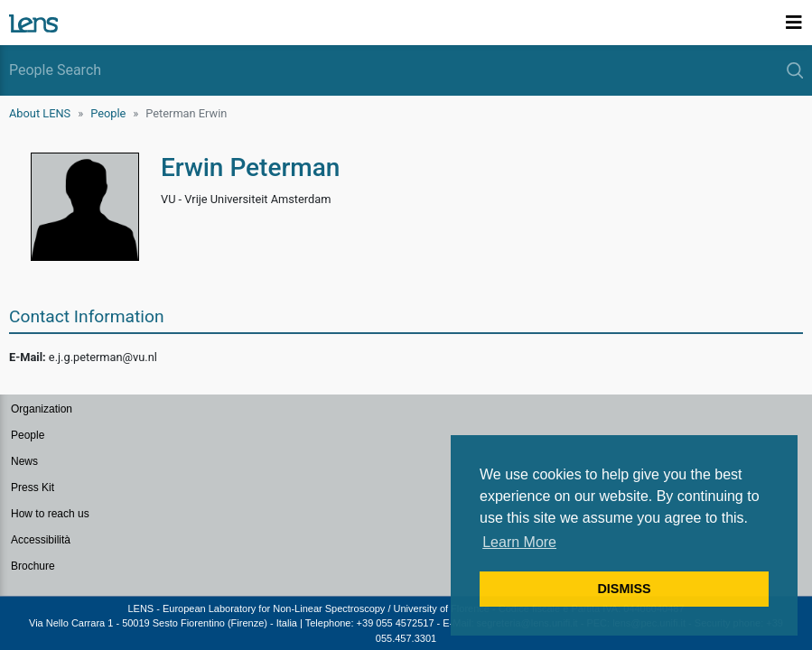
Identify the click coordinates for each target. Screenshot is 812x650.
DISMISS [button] (624, 589)
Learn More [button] (519, 542)
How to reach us (50, 514)
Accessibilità (41, 540)
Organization (42, 409)
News (24, 461)
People (108, 113)
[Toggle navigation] (794, 23)
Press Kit (33, 487)
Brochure (33, 566)
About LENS (40, 113)
